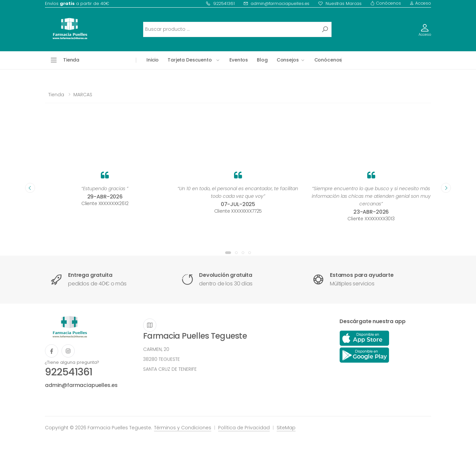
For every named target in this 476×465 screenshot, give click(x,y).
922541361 (220, 3)
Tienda (56, 95)
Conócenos (386, 3)
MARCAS (83, 95)
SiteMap (286, 428)
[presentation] (30, 188)
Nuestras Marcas (340, 3)
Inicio (153, 60)
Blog (262, 60)
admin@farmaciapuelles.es (277, 3)
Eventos (239, 60)
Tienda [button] (71, 60)
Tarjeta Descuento (190, 60)
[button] (228, 253)
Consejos (288, 60)
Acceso (420, 3)
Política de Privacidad (244, 428)
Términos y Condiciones (183, 428)
